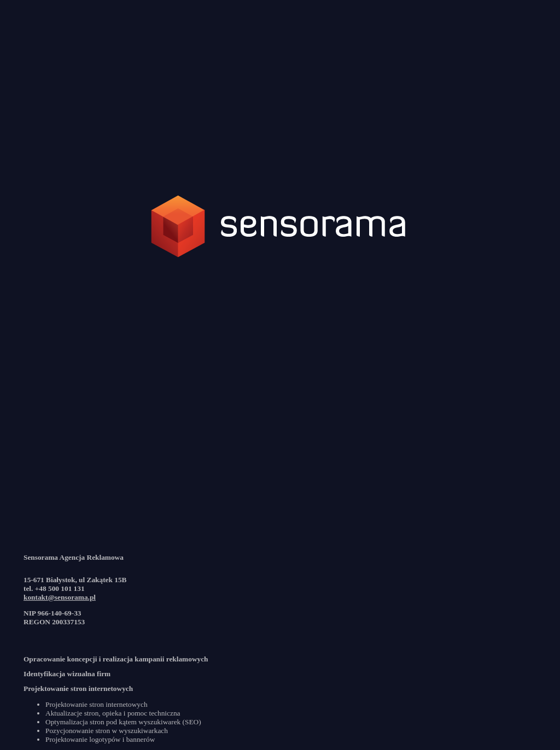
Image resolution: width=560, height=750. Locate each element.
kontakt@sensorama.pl (60, 597)
